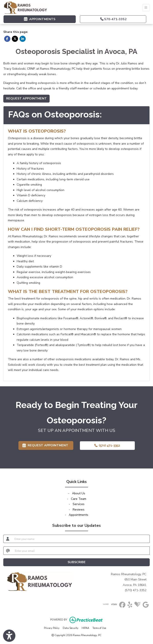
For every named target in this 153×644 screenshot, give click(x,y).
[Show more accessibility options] (9, 636)
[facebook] (122, 604)
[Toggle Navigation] (146, 8)
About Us (79, 493)
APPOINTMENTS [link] (40, 19)
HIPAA (85, 628)
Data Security (71, 628)
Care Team (79, 499)
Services (79, 504)
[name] (81, 539)
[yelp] (130, 604)
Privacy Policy (52, 628)
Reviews (79, 510)
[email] (81, 551)
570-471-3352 (113, 19)
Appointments (78, 515)
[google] (146, 604)
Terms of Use (99, 628)
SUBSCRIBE (77, 562)
